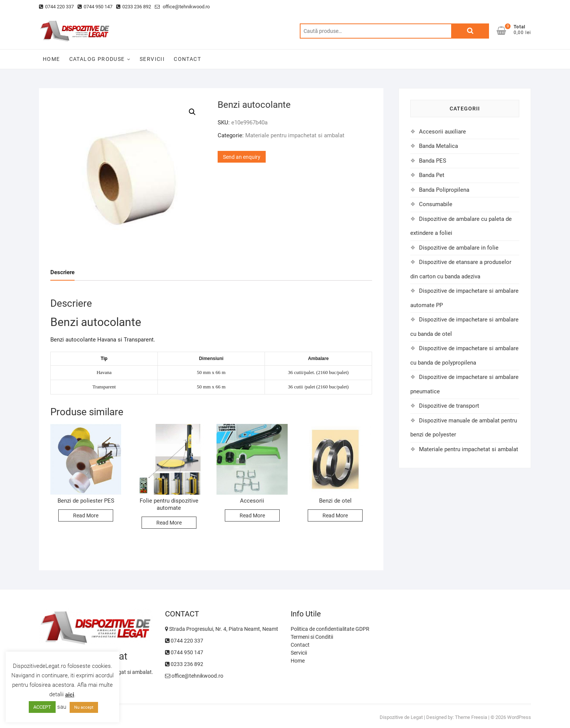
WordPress (519, 717)
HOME (51, 59)
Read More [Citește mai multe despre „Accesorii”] (252, 515)
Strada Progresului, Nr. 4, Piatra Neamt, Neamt (222, 629)
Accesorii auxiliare (442, 132)
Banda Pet (432, 175)
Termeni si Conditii (312, 637)
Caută (470, 31)
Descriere (62, 272)
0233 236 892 (134, 7)
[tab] (62, 273)
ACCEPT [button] (42, 707)
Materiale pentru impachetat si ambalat (295, 135)
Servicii (299, 653)
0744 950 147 (95, 7)
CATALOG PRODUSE (97, 59)
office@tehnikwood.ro (182, 7)
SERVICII (152, 59)
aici (70, 695)
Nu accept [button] (84, 707)
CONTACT (187, 59)
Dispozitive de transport (449, 406)
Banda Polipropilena (444, 190)
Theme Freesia (471, 717)
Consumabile (436, 204)
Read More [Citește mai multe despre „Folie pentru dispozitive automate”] (169, 523)
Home (298, 661)
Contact (300, 645)
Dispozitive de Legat (401, 717)
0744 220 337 (56, 7)
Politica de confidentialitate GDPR (330, 629)
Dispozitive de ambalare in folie (459, 248)
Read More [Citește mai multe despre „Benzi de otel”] (335, 515)
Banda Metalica (438, 146)
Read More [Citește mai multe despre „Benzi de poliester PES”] (86, 515)
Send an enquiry (242, 157)
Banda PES (433, 161)
